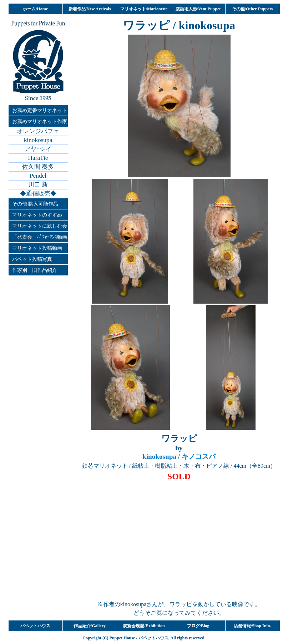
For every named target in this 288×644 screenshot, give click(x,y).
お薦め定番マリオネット (40, 110)
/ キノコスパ (179, 457)
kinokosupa (38, 140)
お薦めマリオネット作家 (40, 121)
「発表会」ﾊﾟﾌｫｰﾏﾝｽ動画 (40, 237)
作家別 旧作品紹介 (35, 270)
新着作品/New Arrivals (90, 9)
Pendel (38, 176)
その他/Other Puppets (252, 9)
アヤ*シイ (38, 149)
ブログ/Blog (198, 626)
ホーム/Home (35, 9)
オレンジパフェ (38, 131)
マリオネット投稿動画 (37, 248)
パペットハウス (35, 626)
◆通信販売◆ (38, 194)
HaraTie (38, 158)
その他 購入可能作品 (35, 204)
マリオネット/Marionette (144, 9)
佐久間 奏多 (38, 167)
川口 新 (38, 185)
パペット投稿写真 (32, 259)
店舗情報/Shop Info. (252, 626)
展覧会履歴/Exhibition (144, 626)
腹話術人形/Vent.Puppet (198, 9)
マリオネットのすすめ (37, 215)
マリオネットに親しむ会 (40, 226)
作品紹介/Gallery (90, 626)
